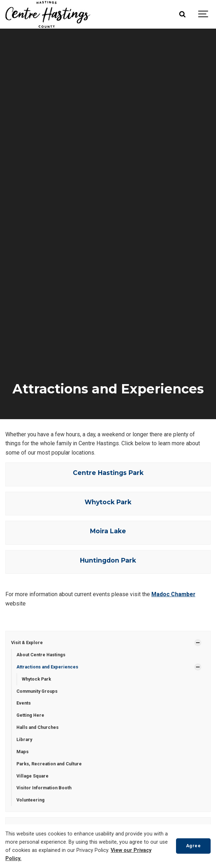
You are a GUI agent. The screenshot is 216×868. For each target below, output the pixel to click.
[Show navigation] (204, 14)
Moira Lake (108, 531)
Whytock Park (108, 502)
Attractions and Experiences (47, 667)
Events (24, 703)
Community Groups (37, 691)
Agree (194, 846)
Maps (22, 752)
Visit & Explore (27, 643)
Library (24, 739)
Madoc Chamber (173, 594)
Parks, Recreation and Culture (49, 764)
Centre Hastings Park (108, 473)
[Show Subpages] (198, 643)
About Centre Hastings (41, 655)
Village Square (32, 776)
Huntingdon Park (108, 560)
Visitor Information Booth (44, 788)
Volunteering (31, 800)
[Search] (182, 14)
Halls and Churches (37, 727)
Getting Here (30, 715)
